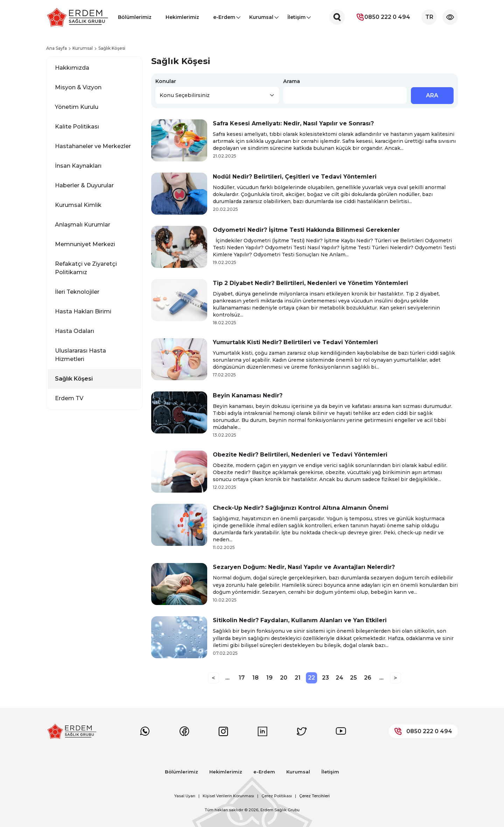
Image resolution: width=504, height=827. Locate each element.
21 (298, 678)
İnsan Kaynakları (78, 166)
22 (311, 678)
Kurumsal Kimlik (78, 205)
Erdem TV (69, 398)
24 (339, 678)
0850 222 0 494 (383, 17)
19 (269, 678)
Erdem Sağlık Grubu (280, 810)
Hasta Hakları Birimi (83, 311)
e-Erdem (224, 19)
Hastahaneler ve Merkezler (93, 146)
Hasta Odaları (75, 331)
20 (284, 678)
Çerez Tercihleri (314, 796)
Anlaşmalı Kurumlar (83, 225)
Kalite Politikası (77, 127)
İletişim (296, 19)
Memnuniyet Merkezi (85, 244)
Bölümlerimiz (135, 17)
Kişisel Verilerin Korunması (228, 796)
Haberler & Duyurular (84, 185)
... (227, 678)
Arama (292, 81)
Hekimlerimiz (182, 17)
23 (325, 678)
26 (368, 678)
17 (242, 678)
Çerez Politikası (277, 796)
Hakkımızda (72, 68)
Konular (166, 81)
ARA (432, 95)
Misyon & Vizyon (78, 87)
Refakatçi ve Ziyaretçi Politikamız (86, 268)
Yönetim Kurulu (77, 107)
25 (353, 678)
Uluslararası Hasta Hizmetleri (80, 355)
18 (255, 678)
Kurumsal (261, 19)
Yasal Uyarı (185, 796)
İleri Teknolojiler (77, 292)
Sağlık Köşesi (74, 379)
